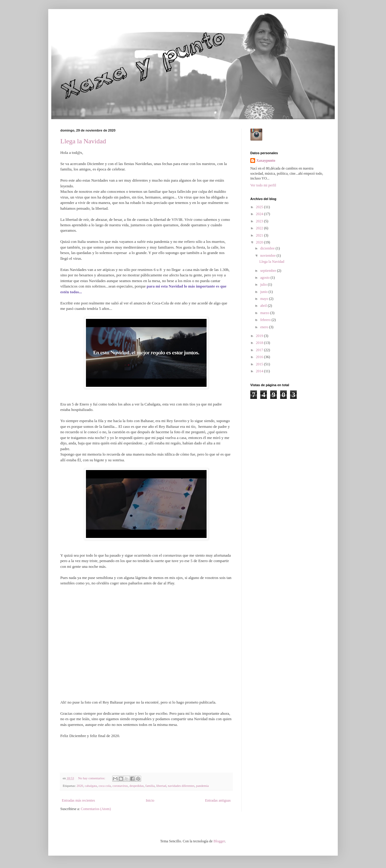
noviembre (268, 256)
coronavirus (120, 786)
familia (150, 786)
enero (265, 327)
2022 (260, 228)
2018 (260, 343)
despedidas (136, 786)
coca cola (105, 786)
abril (264, 306)
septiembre (269, 271)
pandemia (202, 786)
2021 (260, 235)
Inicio (150, 800)
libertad (161, 786)
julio (264, 285)
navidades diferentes (181, 786)
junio (264, 292)
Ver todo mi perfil (263, 185)
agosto (265, 278)
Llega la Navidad (83, 141)
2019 (260, 336)
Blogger (219, 841)
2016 (260, 357)
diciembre (268, 248)
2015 (260, 364)
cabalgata (91, 786)
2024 (260, 214)
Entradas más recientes (78, 800)
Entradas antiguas (218, 800)
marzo (265, 313)
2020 (80, 786)
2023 (260, 221)
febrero (266, 320)
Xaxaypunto (266, 161)
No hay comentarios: (92, 778)
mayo (265, 299)
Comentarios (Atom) (96, 809)
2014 (260, 371)
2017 (260, 350)
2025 (260, 207)
